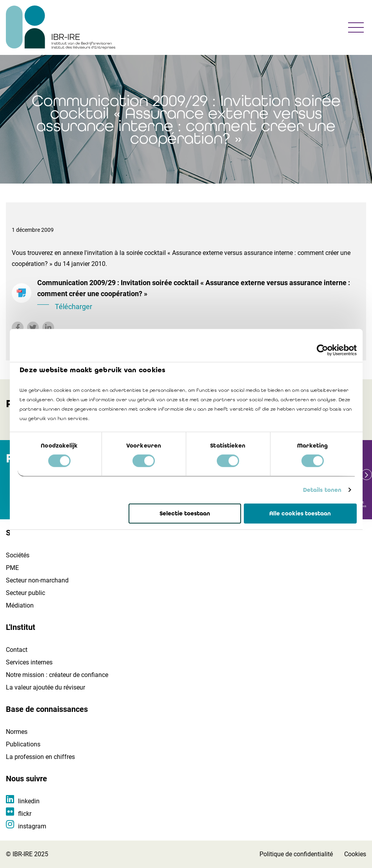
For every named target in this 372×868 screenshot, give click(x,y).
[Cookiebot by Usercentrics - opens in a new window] (322, 350)
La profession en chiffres (40, 757)
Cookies (355, 854)
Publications (23, 744)
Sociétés (18, 555)
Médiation (20, 605)
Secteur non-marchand (37, 580)
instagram (32, 826)
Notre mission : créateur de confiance (57, 675)
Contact (17, 650)
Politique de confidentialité (296, 854)
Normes (17, 732)
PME (12, 568)
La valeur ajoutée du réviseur (45, 687)
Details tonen (322, 490)
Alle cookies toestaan (300, 513)
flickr (25, 814)
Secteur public (25, 593)
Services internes (29, 662)
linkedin (29, 801)
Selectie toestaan (185, 513)
